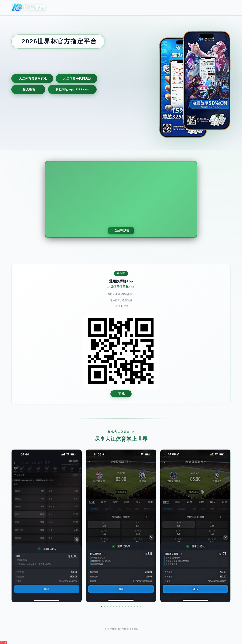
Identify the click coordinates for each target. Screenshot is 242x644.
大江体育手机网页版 (77, 78)
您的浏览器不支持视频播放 (121, 199)
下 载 (122, 394)
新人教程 (29, 89)
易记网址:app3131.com (73, 89)
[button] (101, 606)
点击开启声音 (122, 231)
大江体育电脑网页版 (33, 78)
